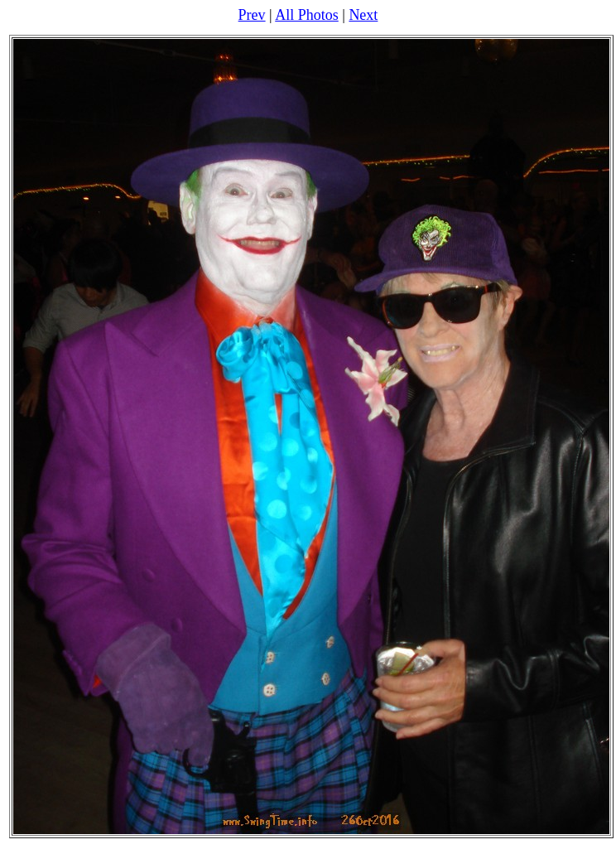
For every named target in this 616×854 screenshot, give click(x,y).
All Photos (307, 15)
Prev (252, 15)
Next (363, 15)
